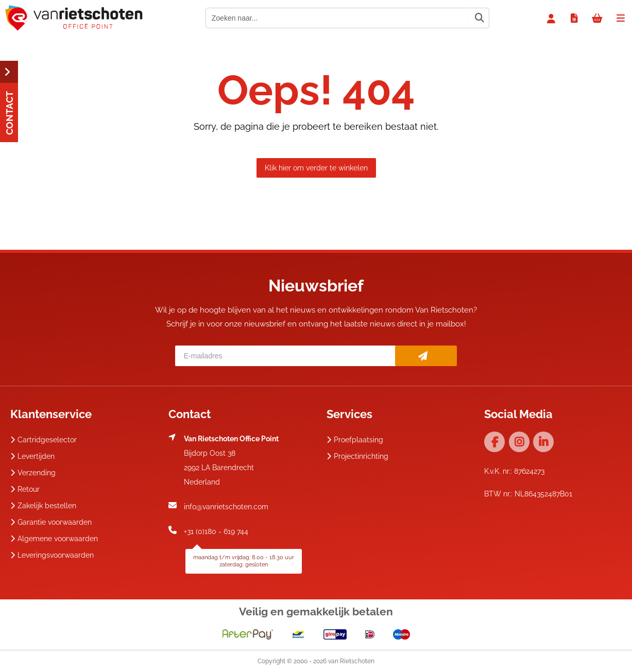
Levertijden (32, 456)
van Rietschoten (351, 661)
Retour (25, 489)
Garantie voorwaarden (51, 522)
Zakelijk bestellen (43, 506)
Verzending (33, 473)
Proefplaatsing (355, 440)
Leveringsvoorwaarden (52, 555)
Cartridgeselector (44, 440)
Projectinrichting (357, 456)
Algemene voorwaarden (54, 539)
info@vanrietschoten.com (226, 507)
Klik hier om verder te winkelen (316, 168)
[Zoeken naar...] (479, 18)
